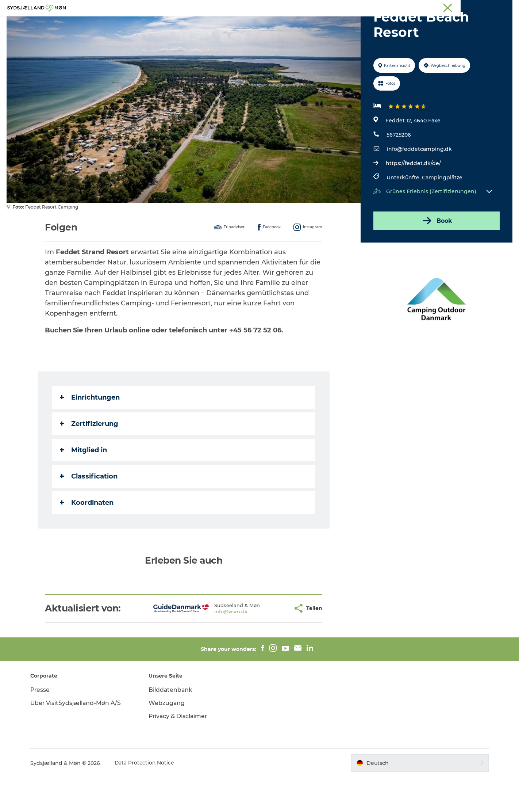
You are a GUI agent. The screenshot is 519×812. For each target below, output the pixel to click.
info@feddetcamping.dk (419, 184)
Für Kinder (251, 24)
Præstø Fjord (480, 7)
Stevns (452, 7)
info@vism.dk (208, 646)
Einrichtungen (90, 432)
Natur (218, 24)
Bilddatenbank (172, 725)
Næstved (428, 7)
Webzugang (168, 738)
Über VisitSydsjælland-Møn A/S (79, 738)
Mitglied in (84, 485)
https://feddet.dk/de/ (413, 198)
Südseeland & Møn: (374, 7)
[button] (264, 643)
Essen (333, 24)
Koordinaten (87, 537)
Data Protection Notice (148, 798)
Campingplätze (442, 212)
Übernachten (295, 24)
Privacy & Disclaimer (180, 751)
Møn (406, 7)
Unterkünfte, (404, 212)
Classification (89, 511)
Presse (43, 725)
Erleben (189, 24)
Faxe (507, 7)
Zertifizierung (89, 458)
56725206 (398, 169)
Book (436, 255)
